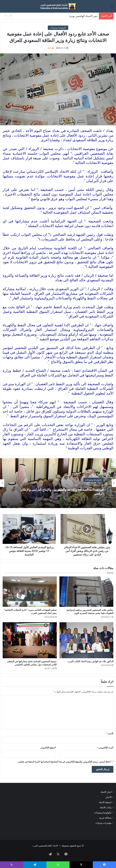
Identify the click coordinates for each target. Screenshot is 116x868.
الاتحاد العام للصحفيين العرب (45, 846)
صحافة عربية (105, 818)
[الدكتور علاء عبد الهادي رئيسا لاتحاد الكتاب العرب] (86, 640)
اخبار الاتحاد (106, 792)
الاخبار (109, 797)
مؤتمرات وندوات (103, 823)
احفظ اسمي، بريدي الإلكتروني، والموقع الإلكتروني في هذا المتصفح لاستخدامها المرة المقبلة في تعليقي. (64, 762)
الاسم (110, 733)
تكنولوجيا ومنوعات (58, 28)
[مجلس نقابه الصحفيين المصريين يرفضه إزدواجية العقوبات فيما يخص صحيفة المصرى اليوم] (86, 592)
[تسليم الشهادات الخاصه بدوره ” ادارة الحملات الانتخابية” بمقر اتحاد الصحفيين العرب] (30, 592)
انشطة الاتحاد (105, 802)
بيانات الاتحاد (106, 807)
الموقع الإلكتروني (48, 748)
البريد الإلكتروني (105, 748)
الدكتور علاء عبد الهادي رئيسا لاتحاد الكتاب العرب (90, 661)
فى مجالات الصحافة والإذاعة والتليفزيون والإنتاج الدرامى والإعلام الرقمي (63, 492)
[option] (58, 483)
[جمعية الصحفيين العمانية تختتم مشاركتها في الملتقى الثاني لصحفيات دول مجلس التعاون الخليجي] (30, 640)
